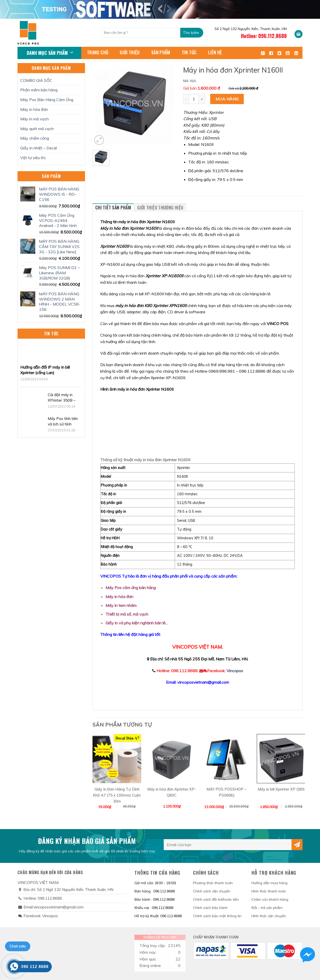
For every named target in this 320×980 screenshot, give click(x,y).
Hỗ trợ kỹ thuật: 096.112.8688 (158, 916)
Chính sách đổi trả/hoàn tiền (216, 899)
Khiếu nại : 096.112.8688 (154, 908)
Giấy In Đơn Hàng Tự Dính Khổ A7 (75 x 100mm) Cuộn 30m (117, 795)
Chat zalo (18, 946)
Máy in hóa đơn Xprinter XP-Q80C (172, 792)
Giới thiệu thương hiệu (160, 207)
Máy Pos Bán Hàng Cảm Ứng (47, 100)
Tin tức (189, 52)
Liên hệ (215, 52)
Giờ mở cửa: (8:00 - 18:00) (155, 883)
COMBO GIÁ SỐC (36, 80)
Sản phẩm (161, 52)
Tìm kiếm (191, 33)
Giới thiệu (130, 52)
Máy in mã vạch (34, 119)
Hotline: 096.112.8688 (264, 36)
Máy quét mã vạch (37, 129)
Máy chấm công (35, 138)
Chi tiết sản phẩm (113, 207)
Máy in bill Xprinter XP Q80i (281, 789)
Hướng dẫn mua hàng (269, 883)
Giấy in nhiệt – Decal (38, 148)
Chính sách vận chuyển (212, 891)
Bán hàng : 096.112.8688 (155, 891)
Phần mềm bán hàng (39, 90)
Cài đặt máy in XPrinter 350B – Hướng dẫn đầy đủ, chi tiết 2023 (64, 398)
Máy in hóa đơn (34, 109)
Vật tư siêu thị (33, 158)
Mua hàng (227, 99)
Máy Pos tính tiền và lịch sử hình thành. (63, 422)
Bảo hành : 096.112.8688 (154, 899)
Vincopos (235, 671)
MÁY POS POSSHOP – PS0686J (226, 792)
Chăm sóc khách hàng (270, 899)
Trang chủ (98, 52)
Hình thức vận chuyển (269, 916)
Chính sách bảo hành (210, 908)
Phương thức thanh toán (213, 883)
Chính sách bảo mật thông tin (217, 916)
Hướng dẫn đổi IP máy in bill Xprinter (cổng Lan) (45, 370)
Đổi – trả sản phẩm (267, 908)
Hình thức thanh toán (269, 891)
